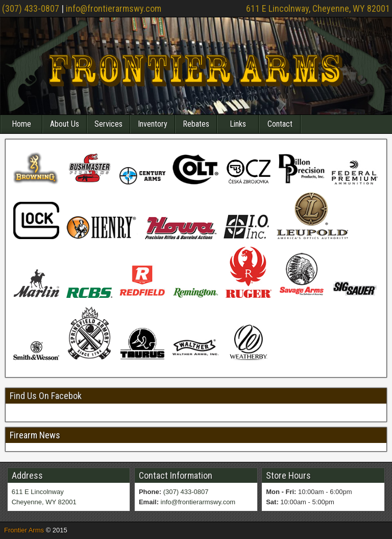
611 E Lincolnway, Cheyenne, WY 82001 (318, 8)
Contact (280, 124)
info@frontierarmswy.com (114, 8)
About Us (65, 124)
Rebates (196, 124)
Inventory (153, 124)
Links (238, 124)
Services (108, 124)
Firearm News (35, 435)
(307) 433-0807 (31, 8)
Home (21, 124)
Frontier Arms (24, 530)
